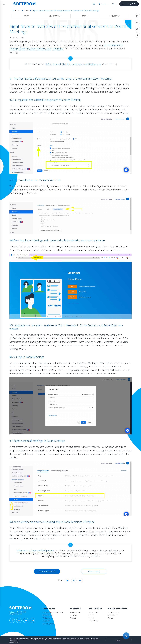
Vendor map (115, 16)
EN (113, 4)
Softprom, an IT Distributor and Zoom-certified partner (73, 64)
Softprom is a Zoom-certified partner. (35, 551)
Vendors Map (113, 615)
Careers (85, 16)
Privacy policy (14, 642)
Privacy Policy (93, 621)
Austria (103, 4)
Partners (75, 609)
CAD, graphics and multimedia (53, 612)
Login (123, 4)
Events (26, 16)
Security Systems (49, 624)
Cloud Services (48, 615)
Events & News (94, 612)
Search (93, 4)
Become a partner (76, 612)
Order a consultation (47, 571)
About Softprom (118, 609)
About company (56, 16)
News (27, 11)
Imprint (91, 618)
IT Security (46, 621)
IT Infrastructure (48, 618)
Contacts (111, 618)
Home (18, 11)
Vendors (73, 618)
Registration (133, 4)
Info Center (95, 609)
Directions (49, 609)
